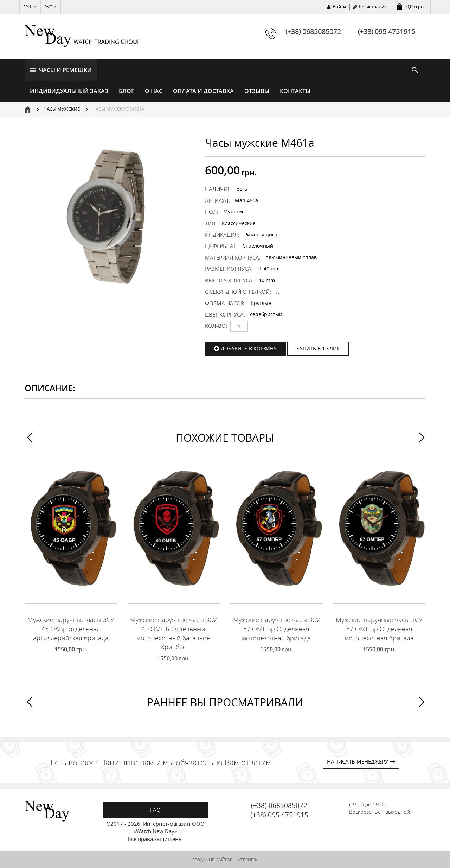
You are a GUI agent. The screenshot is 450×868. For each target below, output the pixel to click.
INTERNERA (247, 860)
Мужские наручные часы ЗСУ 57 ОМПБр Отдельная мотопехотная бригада (277, 629)
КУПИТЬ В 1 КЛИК (318, 348)
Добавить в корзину (249, 348)
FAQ (155, 810)
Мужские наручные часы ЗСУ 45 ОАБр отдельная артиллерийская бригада (71, 629)
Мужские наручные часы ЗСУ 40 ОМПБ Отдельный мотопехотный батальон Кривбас (173, 633)
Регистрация (373, 7)
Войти (339, 7)
